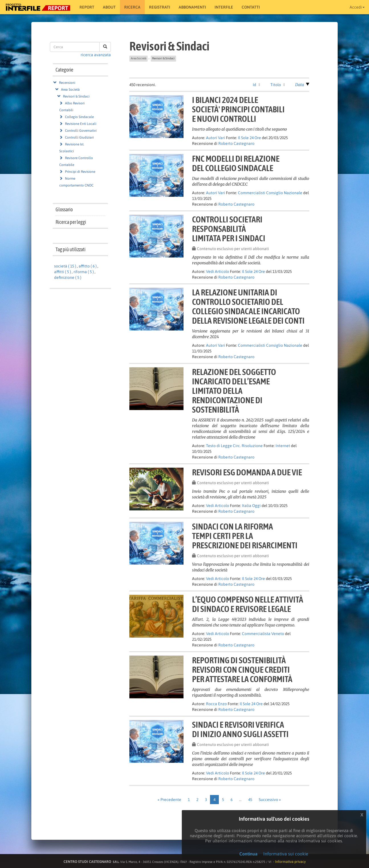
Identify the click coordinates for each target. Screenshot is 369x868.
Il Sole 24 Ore (249, 138)
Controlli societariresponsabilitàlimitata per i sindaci (229, 229)
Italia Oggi (251, 506)
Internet (283, 446)
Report (87, 7)
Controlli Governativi (81, 131)
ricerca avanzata (96, 55)
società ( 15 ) (65, 266)
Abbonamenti (192, 7)
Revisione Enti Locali (81, 124)
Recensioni (67, 83)
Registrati (160, 7)
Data (300, 85)
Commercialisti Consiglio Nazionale (270, 193)
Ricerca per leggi (71, 222)
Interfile (224, 7)
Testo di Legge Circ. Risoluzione (234, 446)
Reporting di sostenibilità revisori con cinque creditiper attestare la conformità (242, 670)
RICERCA (132, 7)
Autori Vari (216, 138)
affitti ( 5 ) (63, 272)
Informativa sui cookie (286, 854)
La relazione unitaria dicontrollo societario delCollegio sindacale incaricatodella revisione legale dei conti (248, 306)
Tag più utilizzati (71, 249)
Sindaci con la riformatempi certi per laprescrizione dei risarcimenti (245, 536)
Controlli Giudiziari (79, 137)
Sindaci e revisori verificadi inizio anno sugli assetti (240, 729)
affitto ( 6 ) (88, 266)
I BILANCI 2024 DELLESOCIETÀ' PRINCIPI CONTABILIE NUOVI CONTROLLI (238, 109)
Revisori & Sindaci (76, 96)
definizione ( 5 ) (68, 277)
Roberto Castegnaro (236, 143)
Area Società (70, 90)
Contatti (251, 7)
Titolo (276, 85)
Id (254, 85)
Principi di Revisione (80, 172)
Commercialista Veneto (263, 634)
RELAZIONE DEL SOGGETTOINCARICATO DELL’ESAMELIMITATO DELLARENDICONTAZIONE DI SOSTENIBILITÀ (234, 391)
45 (250, 800)
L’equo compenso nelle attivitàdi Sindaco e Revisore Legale (248, 604)
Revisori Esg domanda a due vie (247, 472)
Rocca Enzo (216, 704)
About (109, 7)
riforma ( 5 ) (84, 272)
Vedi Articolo (218, 271)
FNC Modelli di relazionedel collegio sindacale (236, 163)
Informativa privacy (290, 862)
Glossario (64, 209)
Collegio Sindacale (79, 117)
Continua (248, 854)
